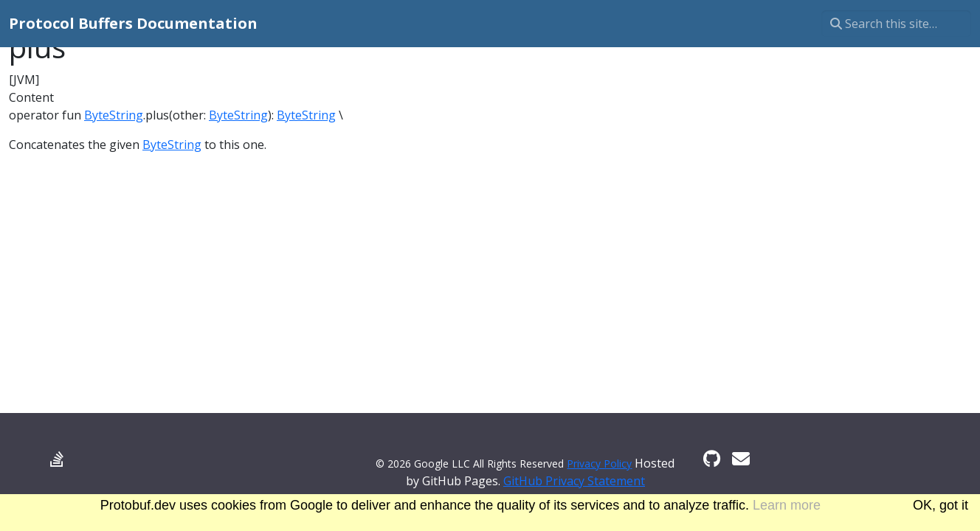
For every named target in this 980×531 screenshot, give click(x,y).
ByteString (114, 115)
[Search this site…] (896, 24)
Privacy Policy (599, 464)
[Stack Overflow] (57, 458)
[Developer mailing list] (741, 458)
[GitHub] (712, 458)
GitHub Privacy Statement (574, 481)
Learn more (787, 505)
